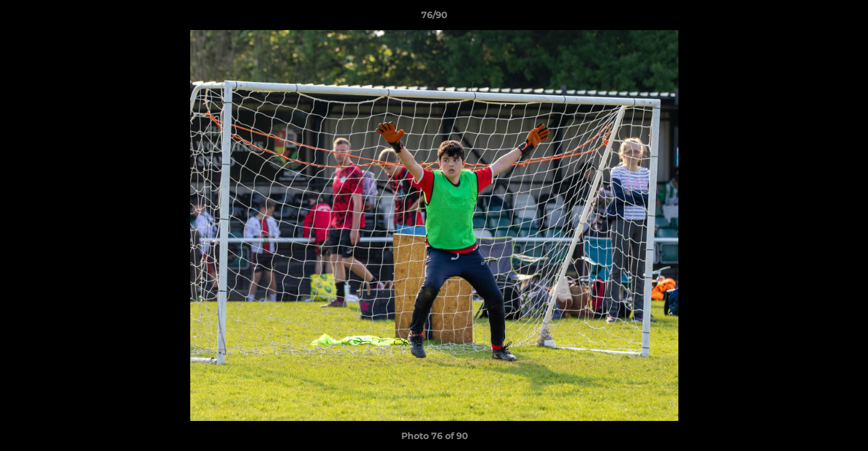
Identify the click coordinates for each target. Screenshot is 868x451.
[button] (845, 18)
